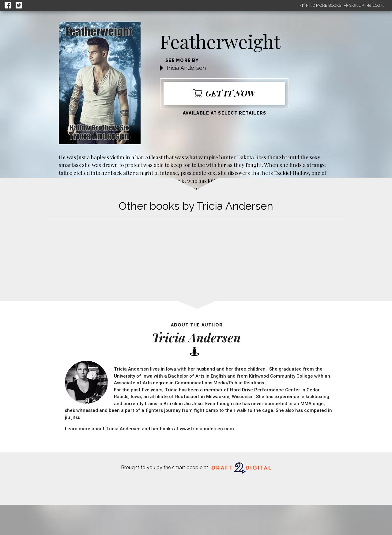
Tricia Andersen (186, 68)
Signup (354, 5)
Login (376, 5)
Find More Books (321, 5)
